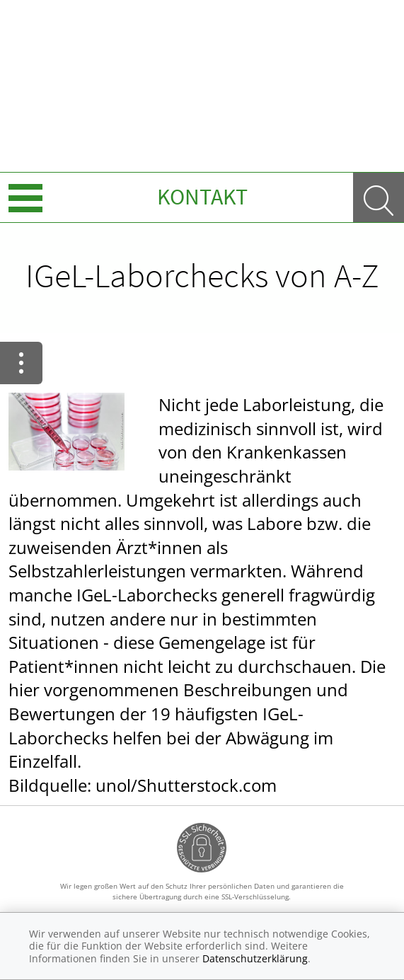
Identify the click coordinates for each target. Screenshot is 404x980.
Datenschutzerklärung (255, 958)
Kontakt (202, 197)
